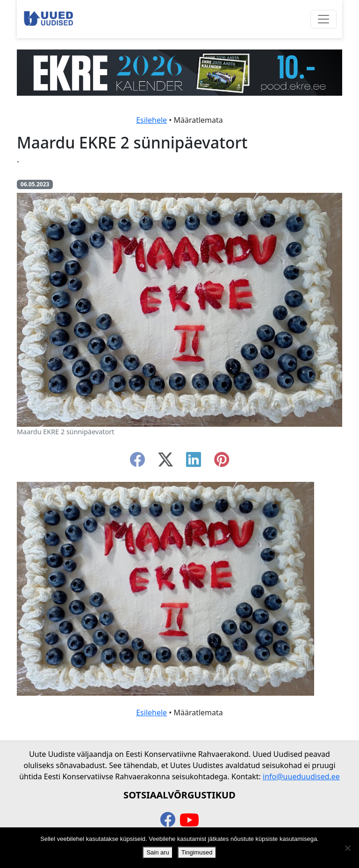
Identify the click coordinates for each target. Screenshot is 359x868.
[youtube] (189, 820)
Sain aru (158, 852)
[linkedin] (194, 462)
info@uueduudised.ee (301, 776)
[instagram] (222, 462)
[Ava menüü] (323, 19)
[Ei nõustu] (347, 848)
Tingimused (197, 852)
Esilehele (151, 120)
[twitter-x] (165, 462)
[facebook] (137, 462)
